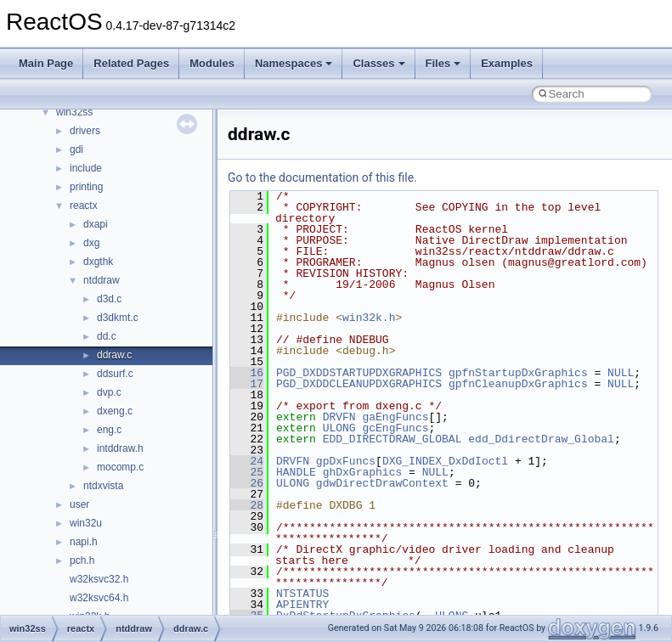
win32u (86, 523)
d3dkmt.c (118, 318)
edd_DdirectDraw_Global (541, 439)
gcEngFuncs (395, 428)
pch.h (82, 560)
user (79, 504)
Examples (507, 63)
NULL (621, 373)
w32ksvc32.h (99, 579)
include (86, 168)
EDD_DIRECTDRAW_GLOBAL (392, 439)
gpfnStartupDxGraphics (518, 373)
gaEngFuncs (395, 417)
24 (247, 461)
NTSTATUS (302, 594)
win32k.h (369, 318)
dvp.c (109, 392)
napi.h (84, 542)
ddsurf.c (115, 374)
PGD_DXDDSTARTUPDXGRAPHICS (359, 373)
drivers (85, 131)
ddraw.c (114, 355)
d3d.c (109, 299)
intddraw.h (120, 448)
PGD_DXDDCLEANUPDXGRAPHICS (359, 384)
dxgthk (98, 262)
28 (247, 505)
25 (247, 472)
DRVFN (339, 417)
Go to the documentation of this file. (322, 177)
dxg (91, 243)
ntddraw (102, 280)
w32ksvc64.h (99, 598)
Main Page (46, 63)
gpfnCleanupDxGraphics (518, 384)
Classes (378, 63)
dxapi (96, 224)
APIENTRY (302, 605)
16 (247, 373)
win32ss (74, 112)
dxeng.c (115, 411)
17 (247, 384)
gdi (76, 149)
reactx (84, 206)
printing (86, 187)
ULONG (339, 428)
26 (247, 483)
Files (443, 63)
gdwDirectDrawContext (382, 483)
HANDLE (296, 472)
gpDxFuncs (346, 461)
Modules (212, 63)
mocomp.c (120, 467)
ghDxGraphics (363, 472)
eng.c (109, 430)
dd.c (107, 336)
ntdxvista (103, 486)
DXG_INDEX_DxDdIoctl (445, 461)
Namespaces (294, 63)
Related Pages (131, 63)
